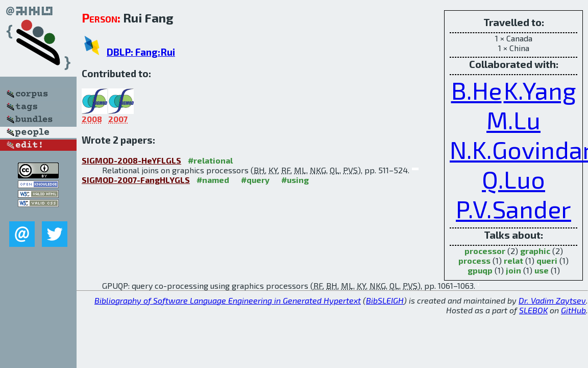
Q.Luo (513, 179)
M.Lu (513, 120)
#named (213, 180)
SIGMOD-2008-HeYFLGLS (131, 160)
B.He (476, 90)
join (513, 270)
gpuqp (480, 270)
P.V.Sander (513, 209)
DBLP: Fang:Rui (141, 52)
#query (255, 180)
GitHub (573, 310)
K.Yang (540, 90)
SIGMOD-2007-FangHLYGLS (136, 180)
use (542, 270)
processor (485, 251)
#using (295, 180)
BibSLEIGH (385, 300)
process (474, 260)
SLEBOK (533, 310)
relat (513, 260)
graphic (535, 251)
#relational (210, 160)
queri (547, 260)
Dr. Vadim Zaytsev (552, 300)
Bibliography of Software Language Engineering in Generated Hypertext (228, 300)
